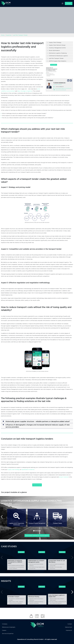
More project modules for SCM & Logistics (37, 535)
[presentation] (2, 517)
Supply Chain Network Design (57, 45)
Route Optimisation (54, 50)
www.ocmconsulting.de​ (61, 90)
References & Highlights (9, 627)
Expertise (9, 35)
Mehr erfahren (54, 65)
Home (3, 35)
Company (5, 624)
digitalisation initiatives (28, 470)
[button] (37, 421)
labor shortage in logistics (25, 91)
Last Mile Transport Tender (56, 58)
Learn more (21, 552)
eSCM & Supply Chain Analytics (58, 61)
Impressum (69, 630)
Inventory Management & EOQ (57, 48)
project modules (64, 477)
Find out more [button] (37, 485)
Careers (4, 630)
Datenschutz (68, 627)
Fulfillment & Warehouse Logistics (58, 56)
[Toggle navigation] (63, 3)
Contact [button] (69, 3)
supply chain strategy (14, 470)
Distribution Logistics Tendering (58, 53)
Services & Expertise (8, 634)
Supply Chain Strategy (55, 42)
